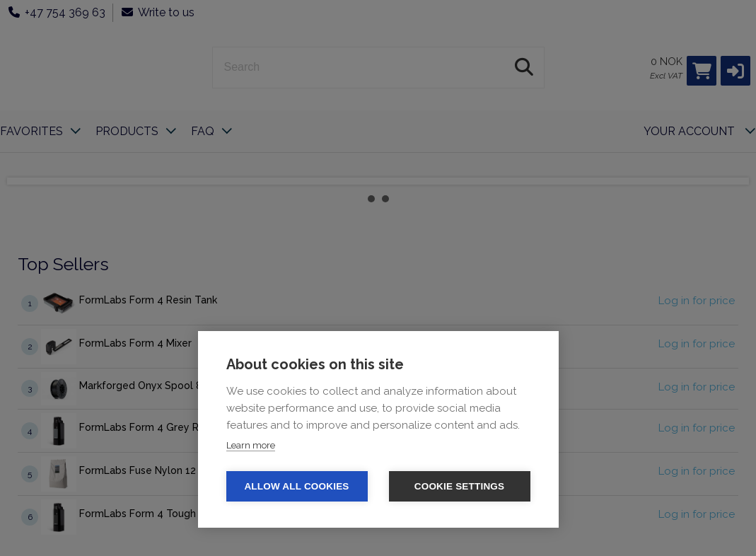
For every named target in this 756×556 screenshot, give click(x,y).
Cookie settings (460, 486)
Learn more (251, 445)
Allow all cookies (296, 486)
